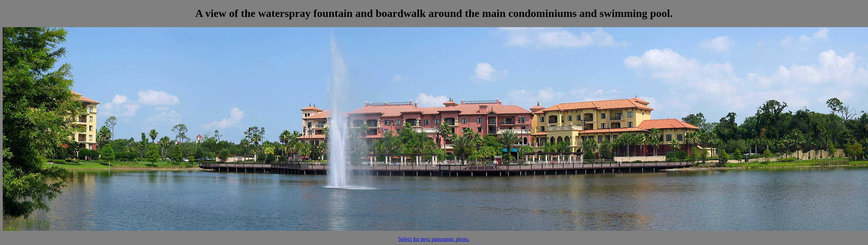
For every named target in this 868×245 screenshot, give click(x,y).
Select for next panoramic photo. (434, 239)
